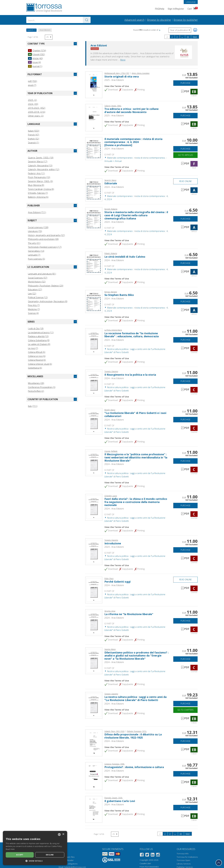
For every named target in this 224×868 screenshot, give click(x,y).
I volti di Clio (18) (36, 328)
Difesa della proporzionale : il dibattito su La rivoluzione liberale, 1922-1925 (133, 736)
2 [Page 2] (172, 37)
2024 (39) (33, 104)
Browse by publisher (186, 20)
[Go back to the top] (219, 863)
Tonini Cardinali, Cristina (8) (41, 189)
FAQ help (160, 9)
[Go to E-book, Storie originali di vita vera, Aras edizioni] (94, 84)
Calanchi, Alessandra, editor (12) (44, 169)
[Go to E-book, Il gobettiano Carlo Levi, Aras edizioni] (94, 809)
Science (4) (33, 313)
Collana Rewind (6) (37, 360)
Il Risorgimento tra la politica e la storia (130, 375)
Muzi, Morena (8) (36, 185)
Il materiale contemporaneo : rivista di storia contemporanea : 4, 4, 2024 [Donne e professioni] (133, 142)
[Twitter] (147, 855)
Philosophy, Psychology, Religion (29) (46, 286)
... (182, 37)
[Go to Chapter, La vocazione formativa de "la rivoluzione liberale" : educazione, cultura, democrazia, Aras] (94, 341)
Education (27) (35, 289)
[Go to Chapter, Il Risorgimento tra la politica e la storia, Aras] (94, 383)
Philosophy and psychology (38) (43, 239)
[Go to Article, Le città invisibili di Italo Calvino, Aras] (94, 263)
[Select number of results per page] (49, 37)
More (123, 60)
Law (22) (32, 293)
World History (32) (37, 282)
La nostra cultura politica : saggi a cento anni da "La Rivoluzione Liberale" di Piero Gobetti (135, 698)
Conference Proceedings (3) (42, 387)
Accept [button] (20, 855)
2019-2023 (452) (37, 108)
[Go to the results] (87, 20)
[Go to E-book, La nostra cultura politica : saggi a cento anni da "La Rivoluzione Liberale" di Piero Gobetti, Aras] (94, 705)
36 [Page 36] (188, 37)
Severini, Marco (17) (38, 161)
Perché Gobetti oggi (117, 582)
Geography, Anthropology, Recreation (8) (48, 301)
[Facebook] (142, 855)
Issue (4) (34, 62)
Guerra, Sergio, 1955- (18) (41, 158)
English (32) (34, 139)
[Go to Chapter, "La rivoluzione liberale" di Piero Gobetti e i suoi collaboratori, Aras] (94, 421)
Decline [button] (50, 855)
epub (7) (32, 85)
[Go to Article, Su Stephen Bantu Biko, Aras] (94, 301)
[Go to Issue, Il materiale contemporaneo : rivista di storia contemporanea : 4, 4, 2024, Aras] (94, 148)
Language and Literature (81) (42, 274)
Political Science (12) (38, 297)
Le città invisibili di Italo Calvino (125, 257)
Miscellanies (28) (36, 383)
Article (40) (35, 58)
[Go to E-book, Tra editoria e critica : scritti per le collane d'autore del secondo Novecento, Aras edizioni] (94, 117)
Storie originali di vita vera (122, 76)
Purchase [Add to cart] (185, 83)
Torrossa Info (183, 854)
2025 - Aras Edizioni (114, 80)
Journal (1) (35, 66)
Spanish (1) (33, 142)
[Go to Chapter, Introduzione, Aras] (94, 551)
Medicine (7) (34, 309)
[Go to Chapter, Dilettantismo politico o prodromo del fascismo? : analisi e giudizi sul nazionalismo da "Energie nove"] (94, 660)
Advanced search (134, 20)
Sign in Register (176, 9)
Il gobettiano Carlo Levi (120, 801)
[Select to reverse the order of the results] (180, 30)
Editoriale (111, 183)
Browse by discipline (159, 20)
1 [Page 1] (167, 37)
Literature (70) (35, 231)
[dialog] (35, 848)
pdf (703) (32, 81)
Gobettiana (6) (35, 368)
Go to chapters (185, 710)
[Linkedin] (153, 855)
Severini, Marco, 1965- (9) (40, 181)
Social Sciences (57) (38, 278)
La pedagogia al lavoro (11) (41, 332)
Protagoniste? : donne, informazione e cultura (134, 767)
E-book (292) (36, 54)
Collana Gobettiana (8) (39, 340)
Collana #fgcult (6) (37, 352)
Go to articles (185, 155)
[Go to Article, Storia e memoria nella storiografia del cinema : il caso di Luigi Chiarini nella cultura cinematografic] (94, 218)
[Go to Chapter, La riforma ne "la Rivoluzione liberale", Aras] (94, 622)
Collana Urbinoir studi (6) (40, 364)
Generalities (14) (36, 251)
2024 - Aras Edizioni (114, 149)
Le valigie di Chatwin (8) (39, 344)
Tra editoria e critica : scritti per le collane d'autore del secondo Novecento (131, 110)
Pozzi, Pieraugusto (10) (39, 177)
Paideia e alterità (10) (38, 336)
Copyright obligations (68, 864)
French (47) (34, 135)
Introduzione (113, 543)
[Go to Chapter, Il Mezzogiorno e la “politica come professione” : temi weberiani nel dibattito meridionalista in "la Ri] (94, 462)
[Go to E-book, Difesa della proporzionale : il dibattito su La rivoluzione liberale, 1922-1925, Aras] (94, 743)
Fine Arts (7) (34, 305)
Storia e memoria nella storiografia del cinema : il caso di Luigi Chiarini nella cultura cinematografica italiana (136, 215)
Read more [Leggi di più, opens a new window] (10, 849)
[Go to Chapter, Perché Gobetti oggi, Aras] (94, 590)
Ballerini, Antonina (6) (38, 197)
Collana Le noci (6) (37, 356)
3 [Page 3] (177, 37)
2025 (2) (32, 100)
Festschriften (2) (36, 391)
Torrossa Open (183, 860)
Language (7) (34, 255)
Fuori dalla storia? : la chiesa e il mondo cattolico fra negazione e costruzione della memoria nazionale (136, 502)
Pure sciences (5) (36, 259)
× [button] (63, 834)
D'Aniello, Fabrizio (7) (38, 193)
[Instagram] (158, 855)
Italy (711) (33, 406)
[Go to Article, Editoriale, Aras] (94, 190)
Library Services (184, 864)
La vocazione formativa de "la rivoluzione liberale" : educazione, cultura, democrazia (132, 335)
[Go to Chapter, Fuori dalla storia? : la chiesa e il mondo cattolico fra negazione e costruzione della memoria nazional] (94, 507)
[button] (160, 30)
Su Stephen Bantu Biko (119, 295)
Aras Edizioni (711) (37, 212)
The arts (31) (34, 243)
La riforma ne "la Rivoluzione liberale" (129, 614)
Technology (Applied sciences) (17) (45, 247)
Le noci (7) (33, 348)
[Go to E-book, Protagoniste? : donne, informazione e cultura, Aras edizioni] (94, 776)
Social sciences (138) (38, 227)
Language (191, 2)
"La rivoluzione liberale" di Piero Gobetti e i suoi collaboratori (135, 414)
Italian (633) (34, 131)
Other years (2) (36, 116)
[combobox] (58, 20)
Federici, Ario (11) (36, 173)
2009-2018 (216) (37, 112)
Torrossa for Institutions (187, 857)
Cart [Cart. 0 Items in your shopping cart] (192, 9)
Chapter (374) (37, 50)
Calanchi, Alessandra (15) (40, 165)
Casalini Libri (145, 863)
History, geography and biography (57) (46, 235)
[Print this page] (195, 30)
